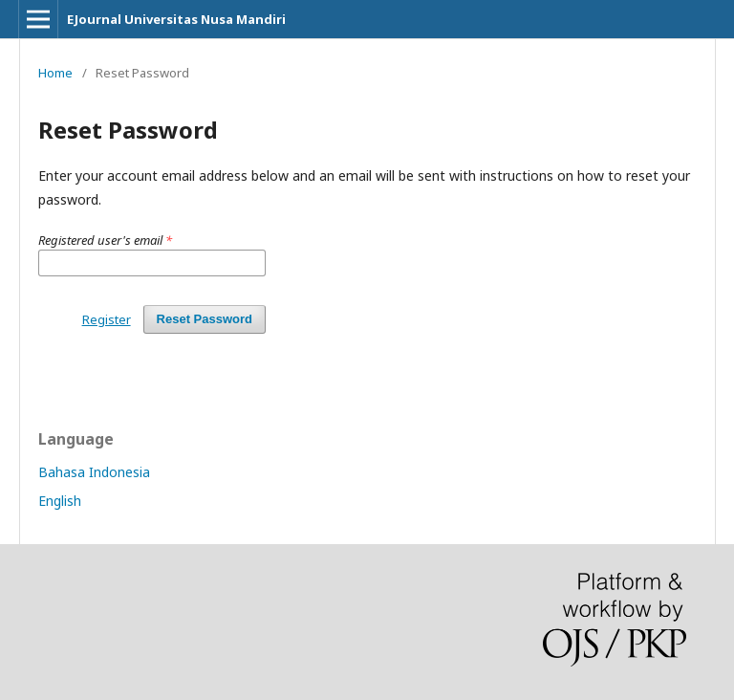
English (60, 501)
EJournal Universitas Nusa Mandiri (176, 19)
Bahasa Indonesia (94, 472)
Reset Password (205, 319)
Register (107, 319)
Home (55, 73)
